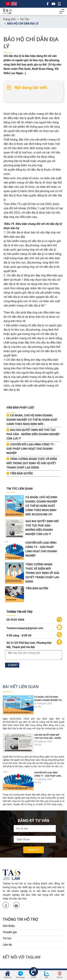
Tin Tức (25, 19)
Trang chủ (9, 19)
